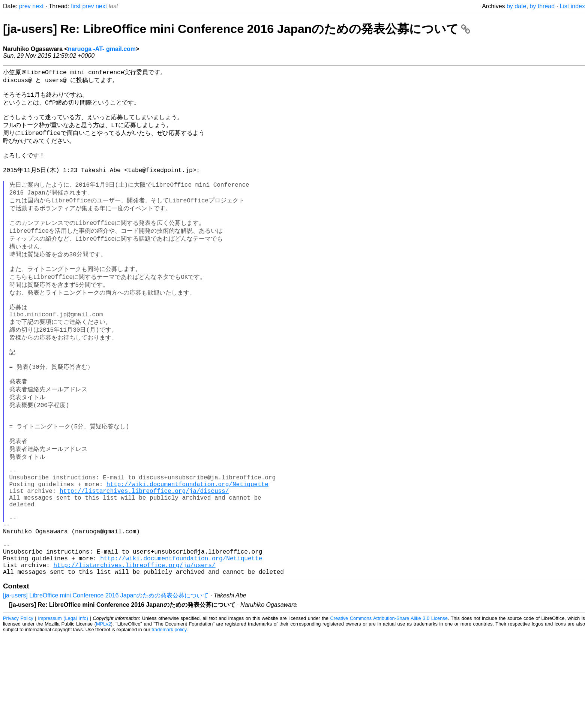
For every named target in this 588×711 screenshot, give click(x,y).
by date (516, 6)
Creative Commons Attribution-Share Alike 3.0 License (389, 694)
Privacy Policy (18, 694)
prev (25, 6)
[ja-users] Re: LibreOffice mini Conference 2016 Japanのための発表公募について (237, 29)
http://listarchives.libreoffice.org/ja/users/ (134, 639)
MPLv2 (103, 700)
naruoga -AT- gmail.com (102, 49)
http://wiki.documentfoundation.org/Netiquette (187, 540)
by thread (542, 6)
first (76, 6)
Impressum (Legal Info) (63, 694)
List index (572, 6)
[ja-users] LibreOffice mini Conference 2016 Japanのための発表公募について (106, 671)
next (38, 6)
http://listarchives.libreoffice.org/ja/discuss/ (144, 548)
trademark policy (169, 705)
